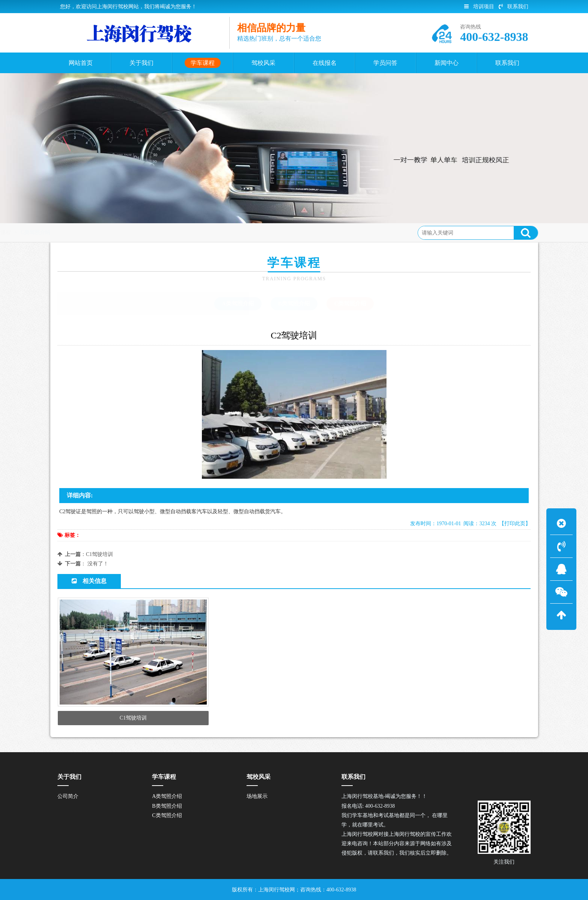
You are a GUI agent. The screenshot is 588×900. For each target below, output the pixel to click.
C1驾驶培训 (99, 554)
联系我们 (514, 7)
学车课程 (114, 232)
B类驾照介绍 (294, 304)
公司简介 (68, 796)
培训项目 (479, 7)
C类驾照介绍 (149, 232)
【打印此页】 (515, 524)
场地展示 (257, 796)
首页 (89, 232)
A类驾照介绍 (238, 304)
